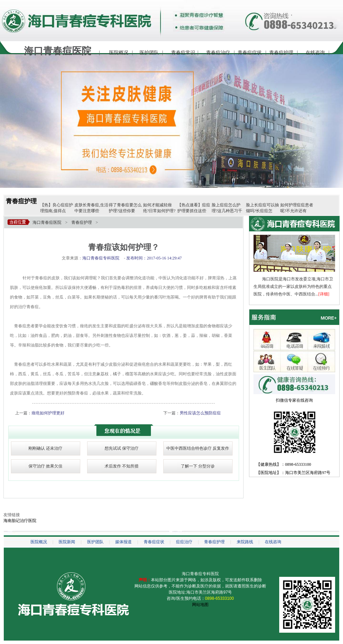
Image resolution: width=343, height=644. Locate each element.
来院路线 (245, 542)
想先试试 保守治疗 (122, 448)
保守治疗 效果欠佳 (45, 466)
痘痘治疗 (184, 542)
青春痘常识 (183, 53)
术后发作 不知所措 (122, 466)
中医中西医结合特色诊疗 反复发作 (198, 448)
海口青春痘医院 (47, 222)
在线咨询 (315, 53)
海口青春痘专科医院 (200, 574)
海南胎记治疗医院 (20, 521)
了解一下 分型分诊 (198, 466)
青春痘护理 (281, 53)
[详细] (324, 294)
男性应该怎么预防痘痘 (200, 413)
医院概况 (119, 53)
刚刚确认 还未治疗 (45, 448)
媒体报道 (123, 542)
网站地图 (200, 605)
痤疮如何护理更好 (48, 413)
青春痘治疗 (218, 53)
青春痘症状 (250, 53)
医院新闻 (67, 542)
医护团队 (149, 53)
